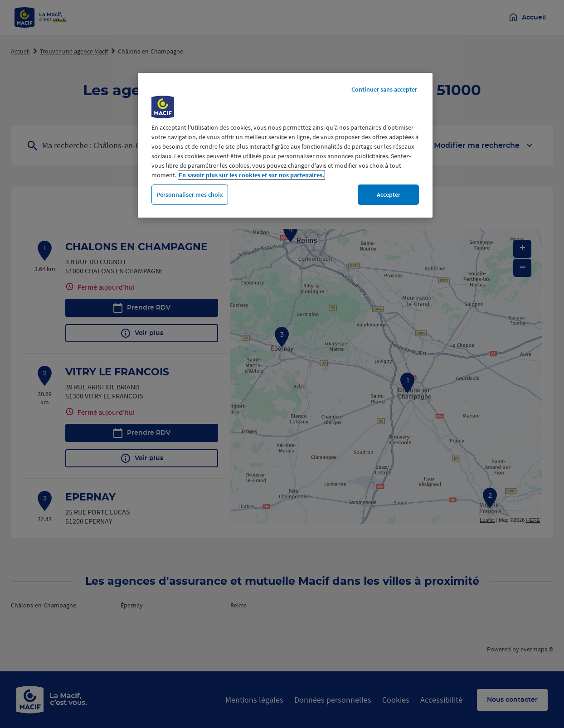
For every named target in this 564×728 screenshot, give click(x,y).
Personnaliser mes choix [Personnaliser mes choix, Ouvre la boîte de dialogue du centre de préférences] (190, 194)
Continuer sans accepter (384, 89)
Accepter (389, 194)
